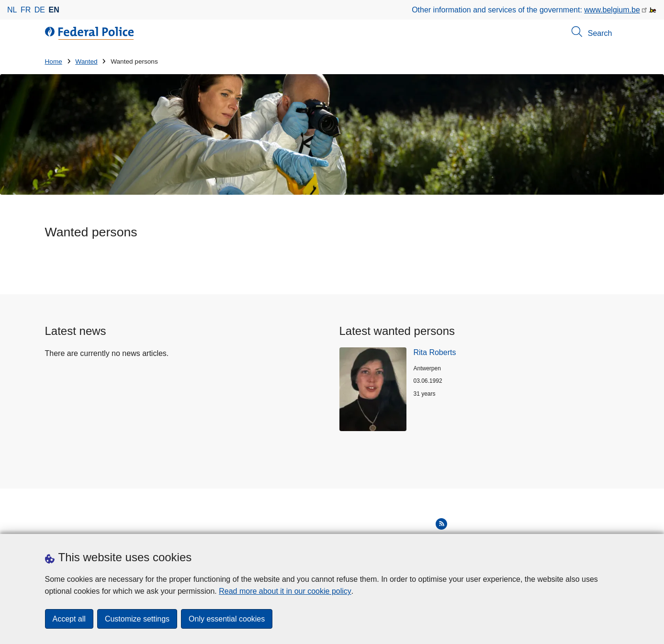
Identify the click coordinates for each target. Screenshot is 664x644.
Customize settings (137, 619)
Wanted (86, 61)
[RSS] (441, 524)
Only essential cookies (227, 619)
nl (12, 10)
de (40, 10)
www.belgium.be (612, 10)
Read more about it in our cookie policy (285, 591)
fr (26, 10)
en (54, 10)
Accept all (69, 619)
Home (54, 61)
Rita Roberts (435, 352)
